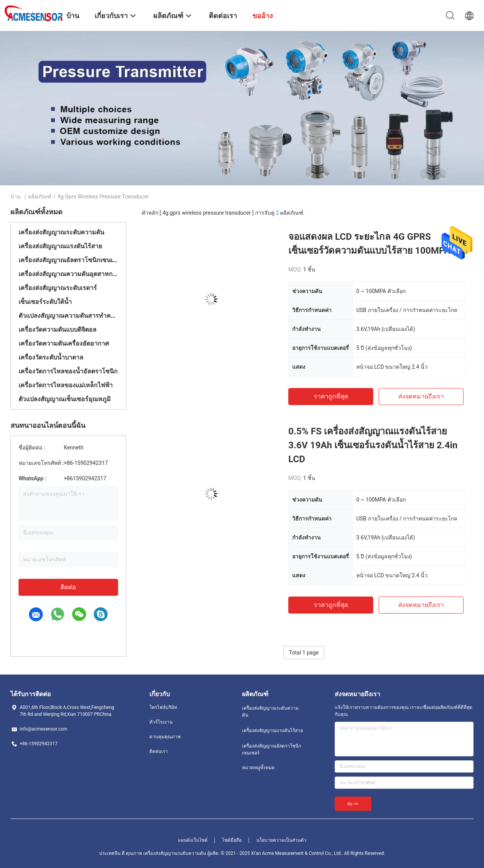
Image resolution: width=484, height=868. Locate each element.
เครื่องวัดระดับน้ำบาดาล (51, 357)
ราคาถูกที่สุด (331, 396)
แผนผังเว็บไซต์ (193, 840)
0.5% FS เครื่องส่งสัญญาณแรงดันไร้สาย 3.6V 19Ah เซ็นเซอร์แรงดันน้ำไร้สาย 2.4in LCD (373, 445)
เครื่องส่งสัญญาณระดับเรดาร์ (58, 288)
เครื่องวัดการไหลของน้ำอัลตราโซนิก (68, 371)
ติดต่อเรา (159, 751)
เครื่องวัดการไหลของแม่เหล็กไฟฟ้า (66, 385)
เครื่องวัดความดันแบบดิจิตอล (58, 330)
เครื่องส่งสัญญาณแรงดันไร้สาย (60, 246)
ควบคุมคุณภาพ (165, 737)
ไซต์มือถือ (232, 840)
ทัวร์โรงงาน (161, 722)
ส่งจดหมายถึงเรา (421, 396)
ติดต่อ (68, 587)
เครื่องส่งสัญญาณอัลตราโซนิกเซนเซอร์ (68, 260)
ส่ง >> (353, 804)
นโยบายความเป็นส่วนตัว (281, 840)
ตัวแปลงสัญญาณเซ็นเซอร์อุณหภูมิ (65, 399)
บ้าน (16, 197)
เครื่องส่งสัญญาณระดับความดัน (61, 232)
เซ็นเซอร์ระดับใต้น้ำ (45, 302)
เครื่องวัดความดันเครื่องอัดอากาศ (64, 343)
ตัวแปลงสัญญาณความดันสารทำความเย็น (68, 316)
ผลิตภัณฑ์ (40, 197)
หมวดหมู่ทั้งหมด (258, 768)
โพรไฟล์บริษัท (163, 707)
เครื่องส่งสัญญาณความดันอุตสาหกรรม (68, 274)
